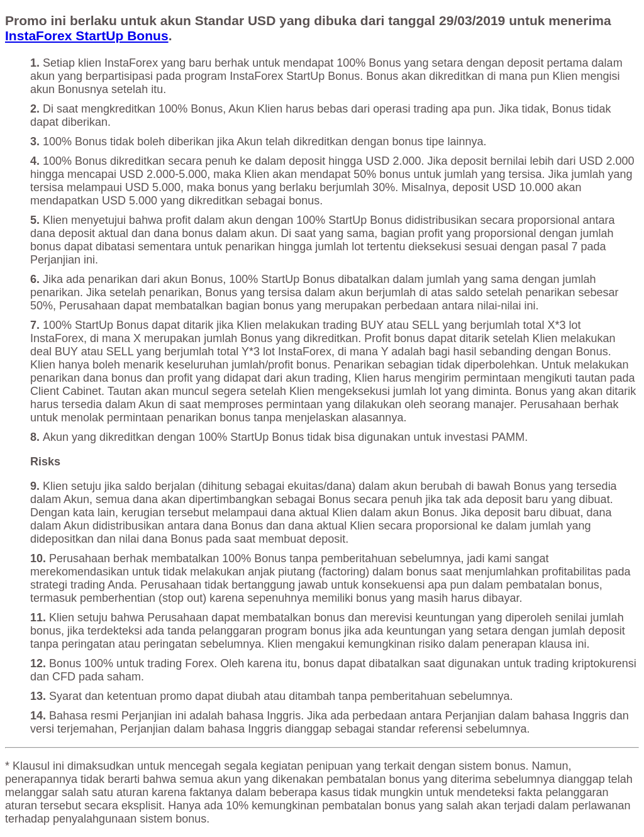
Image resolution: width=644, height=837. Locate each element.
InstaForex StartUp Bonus (87, 36)
